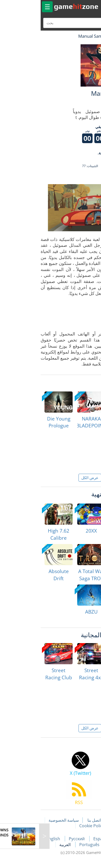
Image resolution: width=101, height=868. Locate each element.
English (14, 839)
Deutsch (77, 845)
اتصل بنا (55, 820)
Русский (38, 839)
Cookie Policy (53, 826)
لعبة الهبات (82, 36)
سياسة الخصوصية (24, 820)
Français (86, 839)
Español (62, 839)
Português (50, 845)
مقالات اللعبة (81, 820)
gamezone (37, 6)
